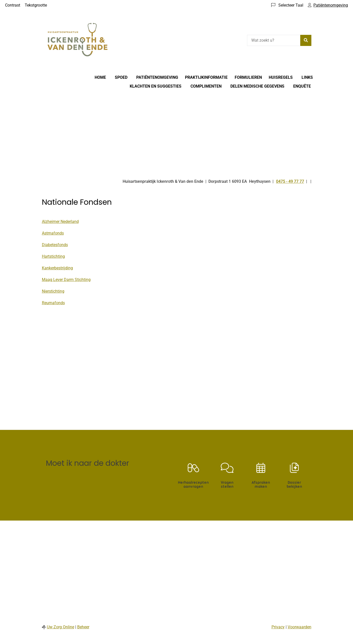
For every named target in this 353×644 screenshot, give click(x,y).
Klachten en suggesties (156, 86)
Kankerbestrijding (57, 268)
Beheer (83, 627)
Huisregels (281, 77)
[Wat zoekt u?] (274, 40)
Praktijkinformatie (206, 77)
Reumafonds (53, 303)
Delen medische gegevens (257, 86)
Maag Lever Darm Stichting (66, 280)
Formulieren (248, 77)
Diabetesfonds (55, 245)
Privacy (278, 627)
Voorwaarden (300, 627)
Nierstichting (53, 291)
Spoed (121, 77)
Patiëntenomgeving (157, 77)
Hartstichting (53, 256)
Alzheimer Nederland (60, 222)
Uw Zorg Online (61, 627)
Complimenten (206, 86)
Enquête (302, 86)
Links (307, 77)
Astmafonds (53, 233)
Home (100, 77)
